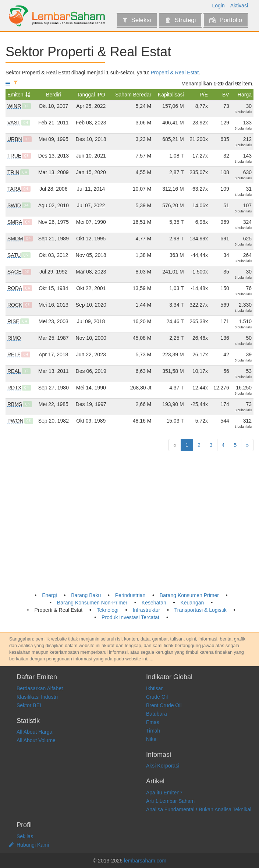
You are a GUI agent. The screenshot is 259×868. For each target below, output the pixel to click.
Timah (153, 731)
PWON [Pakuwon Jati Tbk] (15, 421)
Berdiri (53, 95)
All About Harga (34, 732)
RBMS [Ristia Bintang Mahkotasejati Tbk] (15, 404)
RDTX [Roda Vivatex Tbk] (14, 388)
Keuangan (192, 603)
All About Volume (36, 740)
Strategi (180, 20)
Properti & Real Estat (175, 73)
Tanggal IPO (91, 95)
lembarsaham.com (145, 861)
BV (226, 95)
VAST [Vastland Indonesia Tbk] (14, 123)
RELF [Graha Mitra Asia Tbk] (14, 354)
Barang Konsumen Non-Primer (92, 603)
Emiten (15, 95)
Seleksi (137, 20)
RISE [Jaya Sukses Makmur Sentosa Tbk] (13, 321)
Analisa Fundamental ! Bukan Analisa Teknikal (199, 809)
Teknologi (108, 610)
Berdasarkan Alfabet (40, 688)
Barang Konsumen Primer (189, 595)
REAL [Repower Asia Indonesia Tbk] (14, 371)
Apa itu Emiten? (164, 793)
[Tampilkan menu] (8, 84)
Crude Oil (157, 697)
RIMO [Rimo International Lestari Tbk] (14, 338)
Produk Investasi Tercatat (130, 617)
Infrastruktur (147, 610)
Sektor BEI (29, 705)
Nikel (152, 739)
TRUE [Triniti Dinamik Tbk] (14, 156)
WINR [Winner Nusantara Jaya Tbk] (14, 106)
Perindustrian (130, 595)
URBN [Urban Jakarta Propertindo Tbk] (15, 139)
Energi (49, 595)
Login (219, 6)
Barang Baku (86, 595)
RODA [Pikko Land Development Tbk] (15, 288)
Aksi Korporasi (163, 766)
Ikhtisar (154, 688)
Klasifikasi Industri (37, 697)
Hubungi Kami (33, 845)
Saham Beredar (133, 95)
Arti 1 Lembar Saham (170, 801)
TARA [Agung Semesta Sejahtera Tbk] (14, 189)
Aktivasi (239, 6)
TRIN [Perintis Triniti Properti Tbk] (13, 172)
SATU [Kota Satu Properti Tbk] (14, 255)
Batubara (157, 714)
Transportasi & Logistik (201, 610)
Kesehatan (154, 603)
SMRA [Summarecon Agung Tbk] (15, 222)
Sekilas (25, 836)
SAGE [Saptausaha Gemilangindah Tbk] (15, 272)
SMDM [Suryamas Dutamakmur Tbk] (15, 239)
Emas (153, 722)
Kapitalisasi (171, 95)
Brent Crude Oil (164, 705)
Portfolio (226, 20)
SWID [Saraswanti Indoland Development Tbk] (14, 205)
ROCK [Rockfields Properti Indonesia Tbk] (15, 305)
